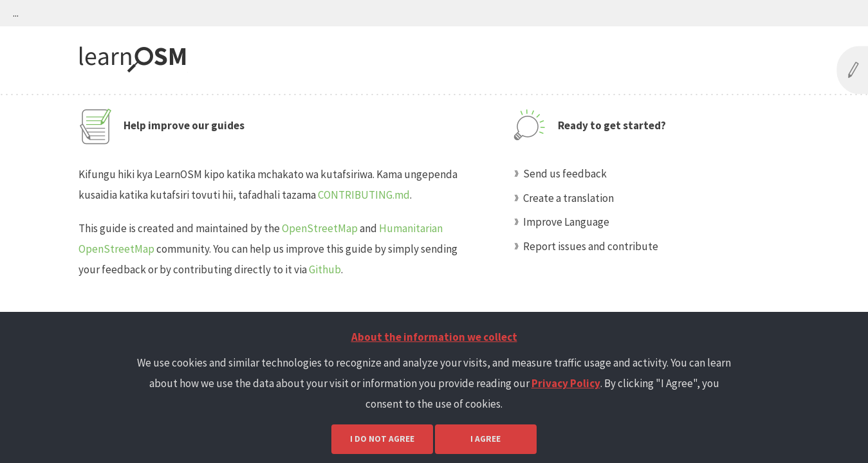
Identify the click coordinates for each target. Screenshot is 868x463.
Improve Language (566, 222)
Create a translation (568, 198)
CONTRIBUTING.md (364, 195)
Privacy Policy (566, 383)
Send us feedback (565, 174)
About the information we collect (434, 337)
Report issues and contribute (591, 246)
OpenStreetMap (320, 228)
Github (325, 269)
